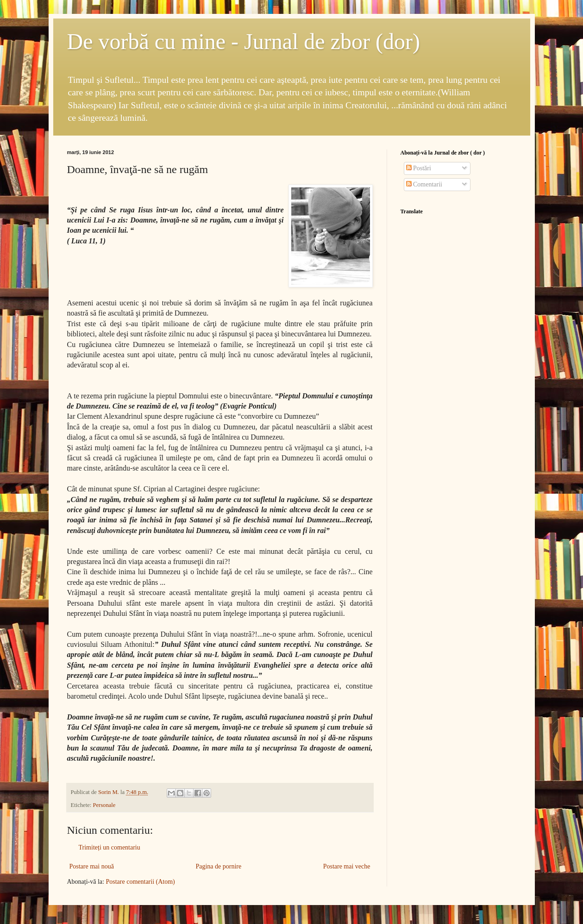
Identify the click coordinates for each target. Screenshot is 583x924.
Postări (419, 168)
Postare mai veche (347, 866)
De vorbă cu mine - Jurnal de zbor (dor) (244, 41)
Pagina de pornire (218, 866)
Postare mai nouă (92, 866)
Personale (104, 805)
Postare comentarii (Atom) (140, 882)
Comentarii (424, 184)
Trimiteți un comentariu (110, 847)
